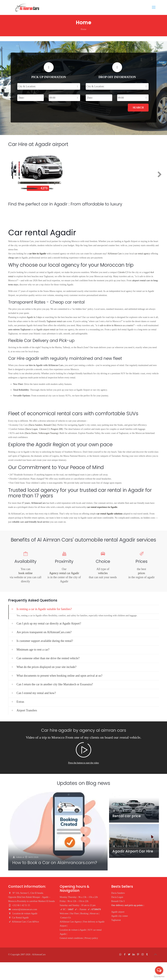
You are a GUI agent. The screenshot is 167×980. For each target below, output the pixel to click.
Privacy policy (91, 938)
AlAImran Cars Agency (71, 922)
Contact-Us (65, 918)
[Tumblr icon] (147, 954)
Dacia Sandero (30, 183)
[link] (84, 612)
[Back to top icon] (155, 954)
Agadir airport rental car (47, 330)
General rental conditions (71, 938)
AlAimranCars (39, 954)
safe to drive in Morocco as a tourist (116, 325)
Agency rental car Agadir (64, 573)
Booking (84, 914)
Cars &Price (33, 922)
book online (26, 573)
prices (142, 573)
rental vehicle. (130, 737)
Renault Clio (130, 183)
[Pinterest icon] (138, 954)
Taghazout (116, 920)
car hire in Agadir (37, 254)
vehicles (103, 573)
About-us (94, 914)
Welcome (64, 914)
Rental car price (127, 816)
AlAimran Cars (115, 254)
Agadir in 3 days (34, 317)
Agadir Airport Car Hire (133, 851)
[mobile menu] (154, 7)
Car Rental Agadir (20, 918)
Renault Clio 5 (118, 901)
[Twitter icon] (129, 954)
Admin (19, 857)
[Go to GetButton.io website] (159, 977)
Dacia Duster (31, 433)
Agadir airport (118, 912)
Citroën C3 (123, 272)
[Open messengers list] (159, 970)
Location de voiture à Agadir (73, 930)
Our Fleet (74, 914)
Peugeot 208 (56, 429)
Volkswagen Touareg (48, 433)
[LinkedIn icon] (134, 954)
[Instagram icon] (143, 954)
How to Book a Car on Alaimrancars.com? (55, 863)
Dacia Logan (80, 183)
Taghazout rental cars (56, 321)
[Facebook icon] (125, 954)
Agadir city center (120, 916)
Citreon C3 (44, 429)
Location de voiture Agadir (25, 914)
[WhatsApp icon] (120, 954)
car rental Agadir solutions (109, 514)
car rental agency (142, 254)
